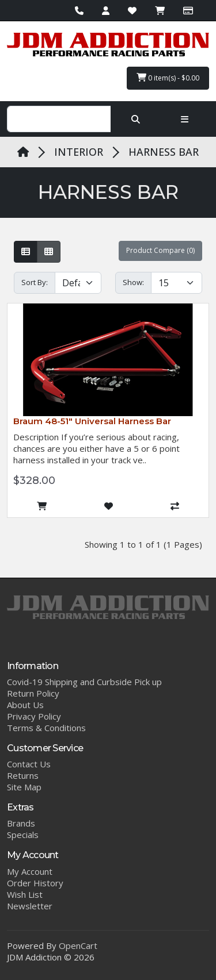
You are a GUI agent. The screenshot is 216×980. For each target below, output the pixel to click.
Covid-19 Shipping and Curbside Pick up (84, 682)
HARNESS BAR (164, 152)
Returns (23, 775)
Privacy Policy (34, 716)
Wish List (25, 894)
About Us (25, 705)
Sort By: (35, 282)
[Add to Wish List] (108, 506)
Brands (21, 823)
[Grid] (49, 252)
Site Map (24, 787)
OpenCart (78, 946)
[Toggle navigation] (185, 119)
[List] (26, 252)
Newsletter (30, 906)
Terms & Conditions (46, 728)
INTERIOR (79, 152)
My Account (30, 871)
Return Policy (33, 693)
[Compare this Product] (175, 506)
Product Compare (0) (160, 250)
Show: (133, 282)
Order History (35, 883)
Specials (23, 835)
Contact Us (29, 764)
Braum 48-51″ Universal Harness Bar (92, 421)
